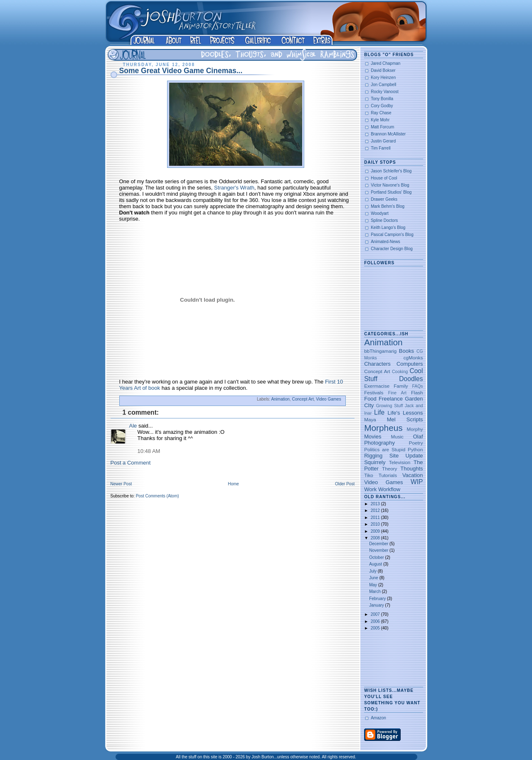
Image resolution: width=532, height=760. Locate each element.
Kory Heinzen (383, 77)
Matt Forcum (382, 127)
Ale (133, 426)
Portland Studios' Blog (391, 192)
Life (379, 412)
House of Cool (384, 178)
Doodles (411, 379)
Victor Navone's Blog (390, 185)
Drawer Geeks (384, 199)
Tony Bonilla (382, 99)
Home (233, 484)
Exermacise (377, 386)
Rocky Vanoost (385, 92)
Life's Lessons (405, 413)
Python (415, 449)
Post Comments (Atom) (158, 496)
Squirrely (375, 462)
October (377, 557)
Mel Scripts (405, 419)
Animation (280, 399)
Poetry (416, 443)
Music (397, 437)
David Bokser (383, 70)
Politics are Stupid (385, 449)
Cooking (400, 372)
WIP (417, 482)
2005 (376, 628)
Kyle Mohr (380, 120)
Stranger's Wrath (234, 188)
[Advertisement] (390, 659)
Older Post (345, 484)
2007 (376, 614)
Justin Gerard (383, 141)
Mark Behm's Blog (388, 206)
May (374, 585)
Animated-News (385, 242)
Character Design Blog (392, 249)
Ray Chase (381, 113)
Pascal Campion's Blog (392, 235)
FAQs (418, 386)
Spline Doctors (384, 220)
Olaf (418, 437)
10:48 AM (149, 451)
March (376, 592)
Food (370, 399)
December (379, 544)
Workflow (389, 489)
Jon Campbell (383, 85)
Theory (389, 469)
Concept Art (303, 399)
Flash (417, 392)
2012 (376, 510)
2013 (376, 504)
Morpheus (383, 428)
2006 (376, 621)
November (379, 550)
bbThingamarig (380, 351)
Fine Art (397, 393)
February (378, 599)
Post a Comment (131, 463)
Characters (377, 364)
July (373, 571)
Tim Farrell (381, 148)
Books (406, 351)
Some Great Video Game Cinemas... (181, 71)
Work (370, 489)
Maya (370, 419)
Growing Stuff (390, 406)
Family (401, 386)
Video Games (328, 399)
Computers (410, 364)
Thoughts (411, 469)
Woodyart (380, 213)
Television (400, 462)
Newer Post (121, 484)
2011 (376, 518)
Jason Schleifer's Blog (391, 171)
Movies (373, 437)
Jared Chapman (385, 63)
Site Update (406, 456)
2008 (376, 538)
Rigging (373, 456)
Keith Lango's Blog (388, 228)
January (377, 605)
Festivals (374, 392)
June (374, 578)
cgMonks (413, 358)
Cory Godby (382, 106)
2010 (376, 524)
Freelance (391, 399)
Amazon (378, 718)
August (376, 564)
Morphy (415, 429)
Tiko (369, 475)
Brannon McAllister (388, 134)
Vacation (413, 475)
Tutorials (388, 475)
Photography (379, 443)
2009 (376, 531)
